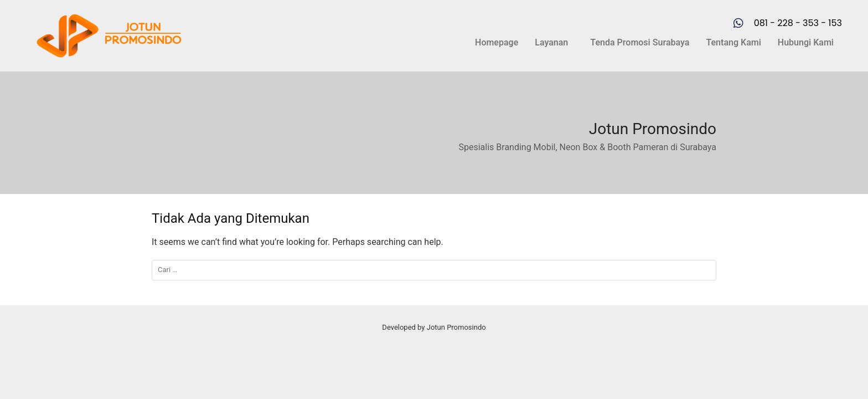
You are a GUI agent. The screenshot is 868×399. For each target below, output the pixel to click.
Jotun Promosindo (653, 129)
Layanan (551, 42)
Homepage (497, 42)
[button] (554, 43)
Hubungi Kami (806, 42)
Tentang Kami (733, 42)
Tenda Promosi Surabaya (640, 42)
